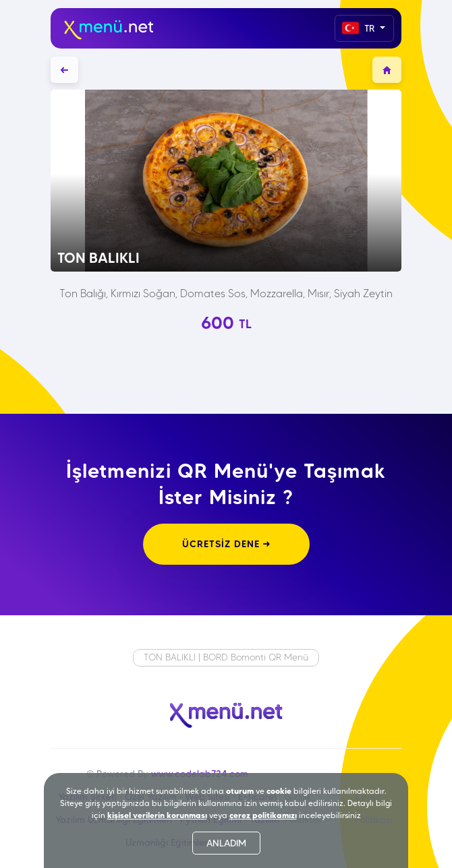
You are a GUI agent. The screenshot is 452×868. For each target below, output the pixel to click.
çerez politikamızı (263, 815)
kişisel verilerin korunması (157, 815)
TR (360, 28)
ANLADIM (226, 843)
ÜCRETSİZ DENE (226, 544)
